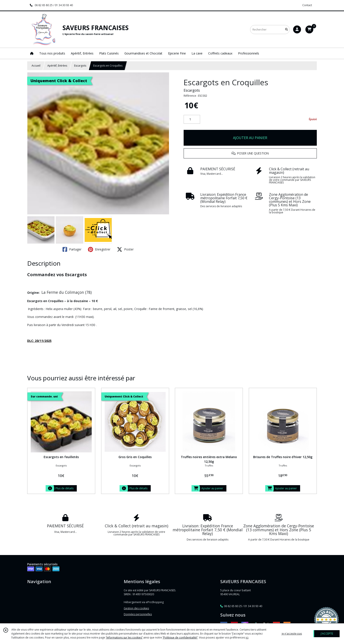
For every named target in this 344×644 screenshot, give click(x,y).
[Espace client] (297, 29)
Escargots (80, 66)
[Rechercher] (287, 30)
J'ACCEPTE (327, 634)
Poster (125, 249)
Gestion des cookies (136, 608)
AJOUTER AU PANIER (250, 138)
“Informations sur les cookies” (124, 638)
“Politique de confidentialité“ (180, 638)
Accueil (36, 66)
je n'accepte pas (292, 634)
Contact (307, 5)
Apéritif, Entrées (57, 66)
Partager (72, 249)
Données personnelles (138, 614)
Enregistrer (99, 249)
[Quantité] (192, 119)
